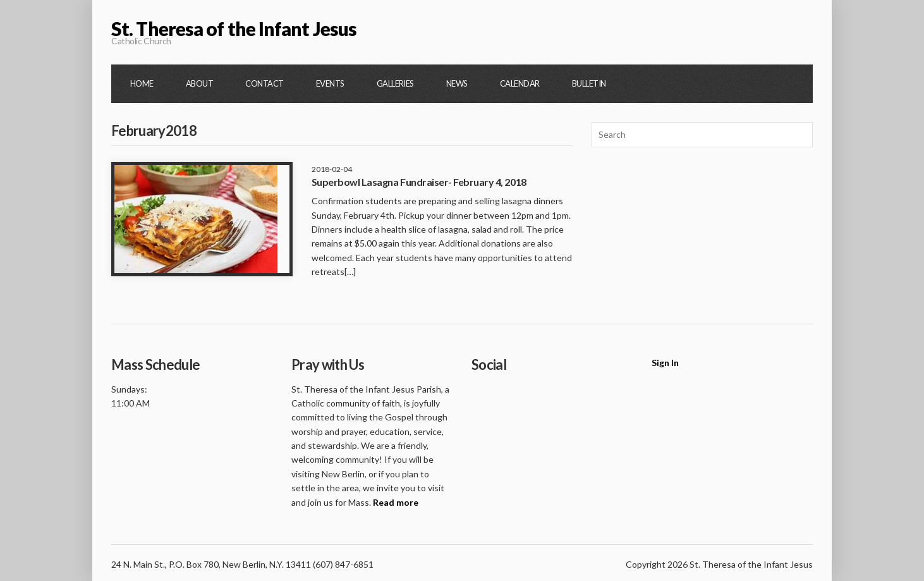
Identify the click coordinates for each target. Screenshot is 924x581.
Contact (264, 83)
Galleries (395, 83)
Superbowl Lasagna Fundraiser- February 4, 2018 (419, 182)
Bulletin (589, 83)
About (199, 83)
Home (142, 83)
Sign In (665, 363)
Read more (396, 502)
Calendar (520, 83)
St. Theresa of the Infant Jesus (234, 28)
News (457, 83)
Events (330, 83)
